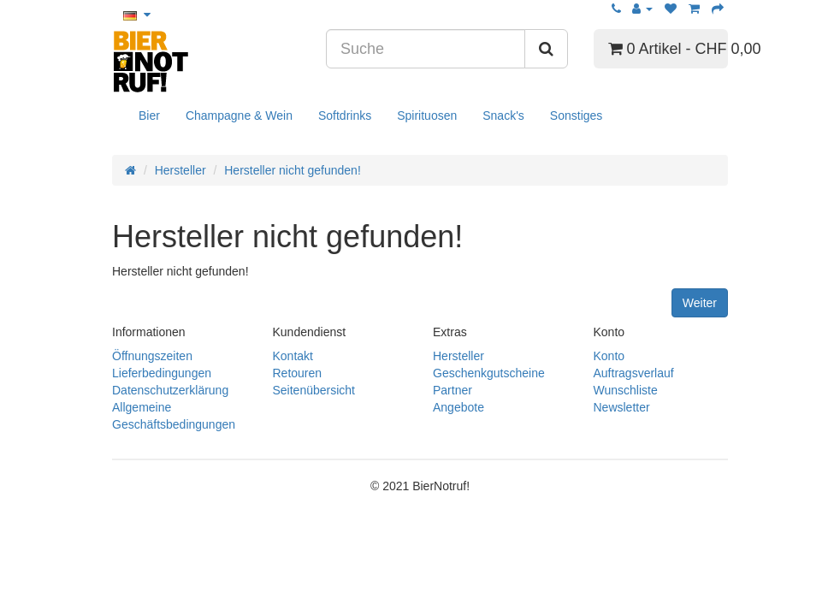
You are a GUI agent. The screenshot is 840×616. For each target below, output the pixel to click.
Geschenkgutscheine (489, 373)
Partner (453, 390)
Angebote (458, 407)
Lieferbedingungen (162, 373)
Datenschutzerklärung (170, 390)
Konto (609, 356)
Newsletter (622, 407)
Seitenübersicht (314, 390)
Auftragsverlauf (634, 373)
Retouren (298, 373)
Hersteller (180, 170)
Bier (149, 115)
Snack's (503, 115)
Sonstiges (576, 115)
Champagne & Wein (239, 115)
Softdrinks (345, 115)
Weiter (700, 303)
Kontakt (293, 356)
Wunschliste (626, 390)
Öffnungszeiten (152, 356)
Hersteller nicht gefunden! (293, 170)
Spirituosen (427, 115)
